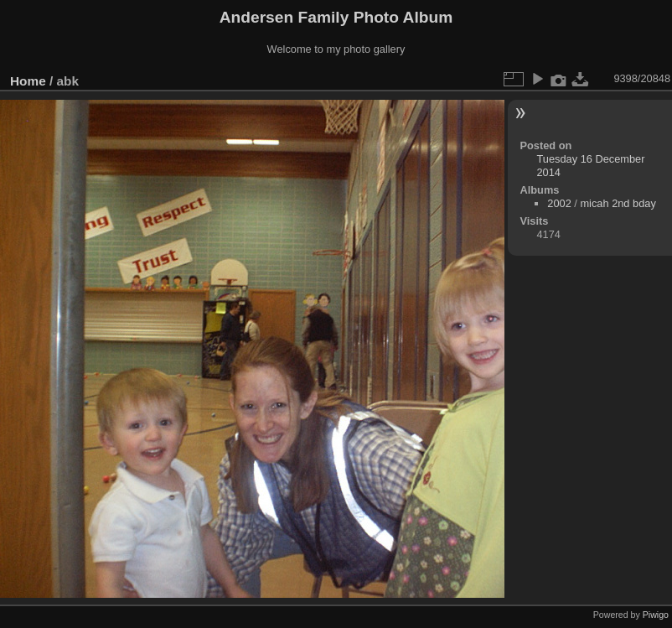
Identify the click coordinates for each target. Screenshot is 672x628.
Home (28, 81)
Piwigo (656, 615)
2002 (559, 203)
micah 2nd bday (618, 203)
